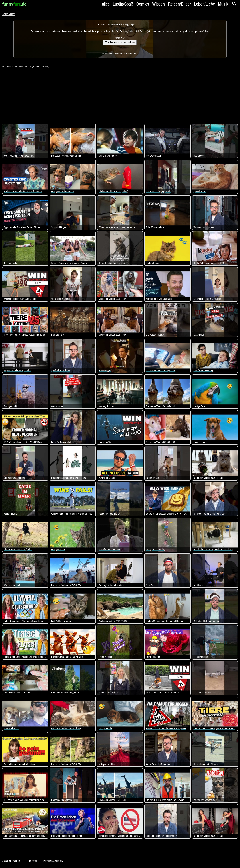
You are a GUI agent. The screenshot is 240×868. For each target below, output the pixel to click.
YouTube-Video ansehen (120, 42)
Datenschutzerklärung (53, 861)
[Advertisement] (120, 94)
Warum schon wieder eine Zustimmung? (120, 54)
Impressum (32, 861)
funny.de (14, 4)
